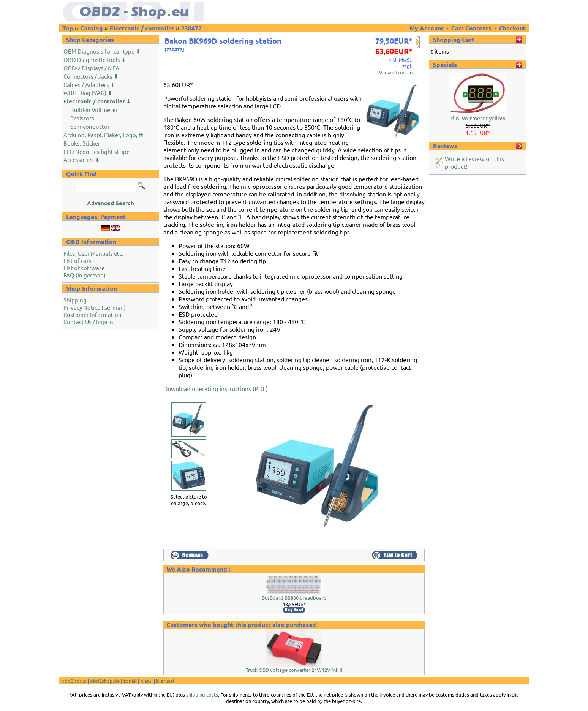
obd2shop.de (105, 681)
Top (68, 28)
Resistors (82, 118)
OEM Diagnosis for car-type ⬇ (102, 51)
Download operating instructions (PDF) (216, 388)
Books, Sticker (82, 143)
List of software (84, 268)
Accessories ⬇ (82, 159)
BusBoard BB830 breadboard (294, 598)
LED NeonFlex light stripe (96, 151)
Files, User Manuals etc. (93, 253)
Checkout (512, 28)
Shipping (75, 300)
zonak (130, 681)
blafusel (165, 681)
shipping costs (202, 694)
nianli (146, 681)
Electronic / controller (142, 28)
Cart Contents (471, 28)
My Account (427, 28)
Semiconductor (90, 126)
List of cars (77, 260)
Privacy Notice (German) (95, 307)
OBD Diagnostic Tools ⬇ (95, 59)
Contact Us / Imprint (89, 322)
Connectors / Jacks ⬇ (91, 76)
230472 (191, 28)
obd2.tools (74, 681)
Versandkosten (396, 72)
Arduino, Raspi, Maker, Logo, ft (103, 135)
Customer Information (92, 314)
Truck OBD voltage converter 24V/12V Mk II (294, 670)
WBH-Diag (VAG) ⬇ (88, 93)
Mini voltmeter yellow (477, 118)
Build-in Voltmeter (94, 110)
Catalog (92, 28)
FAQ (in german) (85, 275)
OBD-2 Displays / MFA (91, 68)
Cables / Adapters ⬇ (89, 85)
